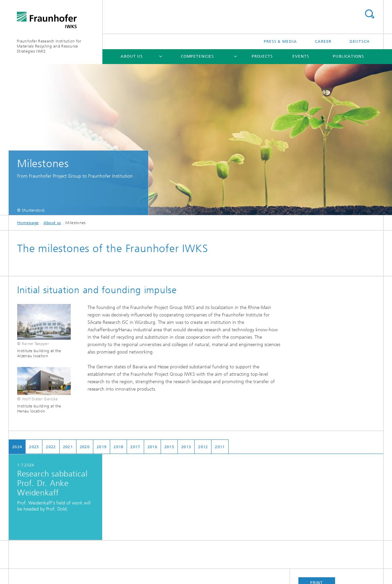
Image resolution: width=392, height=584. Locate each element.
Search (369, 14)
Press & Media (280, 41)
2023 (34, 447)
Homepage (28, 223)
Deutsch (360, 41)
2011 (220, 447)
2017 (135, 447)
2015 (169, 447)
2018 (118, 447)
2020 (85, 447)
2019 (102, 447)
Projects (262, 56)
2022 (51, 447)
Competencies (197, 56)
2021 (68, 447)
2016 (152, 447)
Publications (348, 56)
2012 (203, 447)
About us (132, 56)
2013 (186, 447)
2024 (17, 447)
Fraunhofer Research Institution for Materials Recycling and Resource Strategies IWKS (49, 46)
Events (301, 56)
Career (323, 41)
